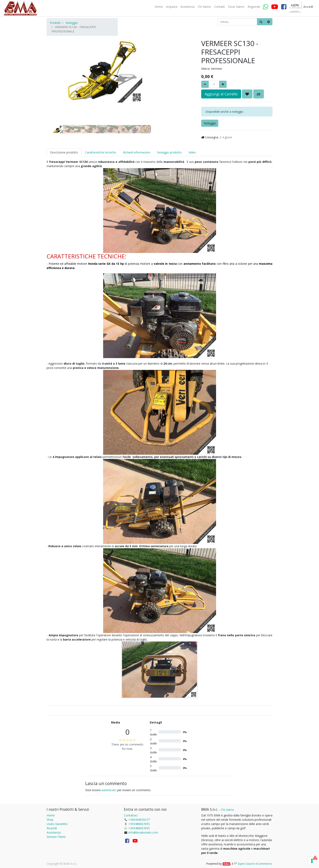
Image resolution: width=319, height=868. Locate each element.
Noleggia (210, 123)
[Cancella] (269, 22)
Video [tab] (192, 152)
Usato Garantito (57, 824)
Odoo (226, 864)
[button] (55, 80)
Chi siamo (227, 810)
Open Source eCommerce (255, 864)
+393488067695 (139, 824)
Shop (50, 820)
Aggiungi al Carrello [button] (221, 94)
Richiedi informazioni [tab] (137, 152)
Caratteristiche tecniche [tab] (101, 152)
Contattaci (131, 815)
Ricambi (52, 828)
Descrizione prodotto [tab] (64, 152)
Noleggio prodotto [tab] (169, 152)
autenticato (109, 790)
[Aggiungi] (223, 84)
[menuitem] (159, 7)
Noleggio (72, 23)
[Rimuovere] (205, 84)
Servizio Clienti (56, 837)
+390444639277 (139, 820)
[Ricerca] (261, 22)
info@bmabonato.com (143, 832)
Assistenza (54, 832)
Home (51, 815)
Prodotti (55, 23)
